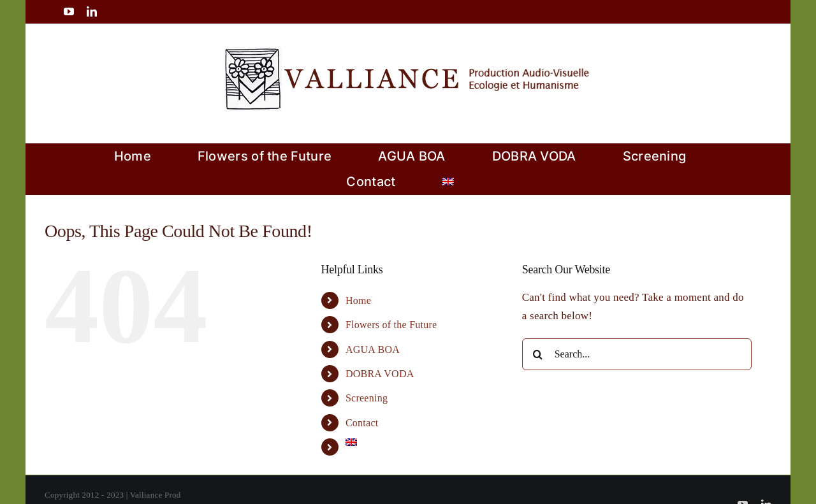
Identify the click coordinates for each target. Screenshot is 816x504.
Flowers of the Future (391, 325)
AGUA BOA (373, 349)
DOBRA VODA (380, 374)
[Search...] (637, 354)
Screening (367, 398)
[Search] (538, 354)
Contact (362, 423)
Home (358, 300)
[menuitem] (448, 182)
